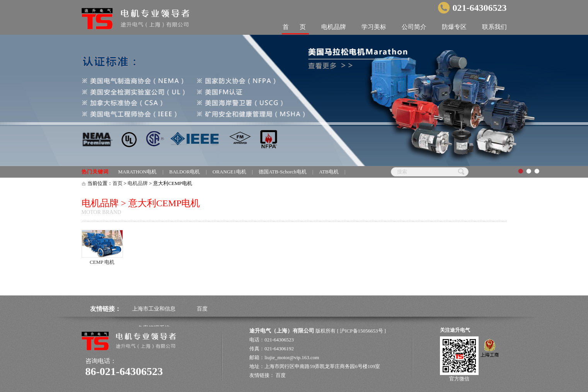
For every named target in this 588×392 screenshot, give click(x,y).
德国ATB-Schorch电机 (283, 172)
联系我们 (494, 27)
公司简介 (414, 27)
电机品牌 (334, 27)
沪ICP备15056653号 (361, 331)
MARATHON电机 (138, 172)
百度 (202, 309)
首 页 (294, 27)
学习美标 (374, 27)
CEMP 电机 (102, 262)
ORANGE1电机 (229, 172)
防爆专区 (454, 27)
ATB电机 (329, 172)
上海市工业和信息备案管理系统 (154, 318)
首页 (118, 183)
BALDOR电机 (185, 172)
